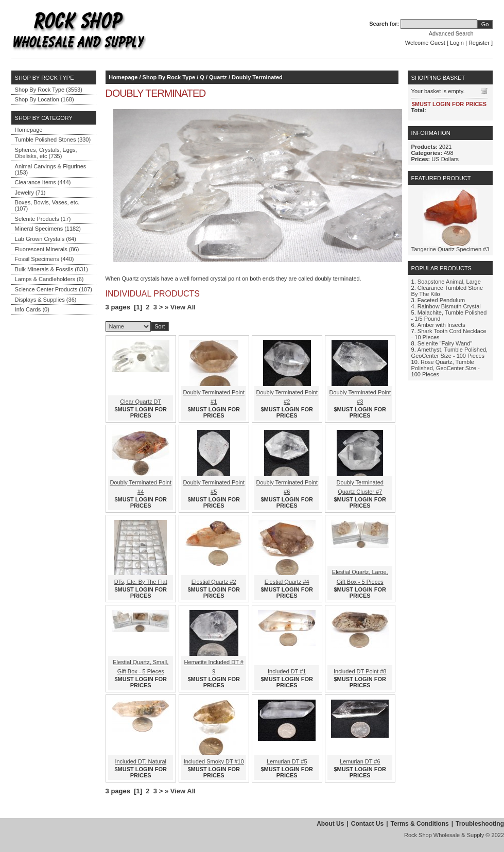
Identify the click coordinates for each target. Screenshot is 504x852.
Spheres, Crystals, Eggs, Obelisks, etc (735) (46, 153)
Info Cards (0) (32, 309)
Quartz (218, 77)
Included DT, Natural (141, 761)
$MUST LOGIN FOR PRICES (141, 412)
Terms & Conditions (420, 824)
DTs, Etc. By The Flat (141, 582)
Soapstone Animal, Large (449, 282)
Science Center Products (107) (54, 289)
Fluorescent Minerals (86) (47, 249)
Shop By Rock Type (169, 77)
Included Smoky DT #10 (214, 761)
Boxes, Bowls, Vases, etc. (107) (47, 205)
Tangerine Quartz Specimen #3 (450, 249)
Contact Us (367, 824)
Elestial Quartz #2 (214, 582)
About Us (330, 824)
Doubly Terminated (257, 77)
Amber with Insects (441, 325)
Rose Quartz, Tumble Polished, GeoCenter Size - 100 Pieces (446, 368)
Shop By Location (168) (45, 99)
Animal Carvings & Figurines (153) (51, 169)
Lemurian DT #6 (360, 761)
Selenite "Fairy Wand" (445, 343)
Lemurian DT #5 (287, 761)
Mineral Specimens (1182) (48, 229)
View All (183, 307)
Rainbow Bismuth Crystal (449, 306)
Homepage (29, 130)
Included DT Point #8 (360, 671)
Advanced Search (451, 33)
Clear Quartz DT (141, 402)
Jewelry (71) (30, 193)
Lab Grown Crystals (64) (46, 239)
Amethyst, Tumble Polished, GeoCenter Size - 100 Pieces (450, 353)
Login (457, 43)
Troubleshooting (480, 824)
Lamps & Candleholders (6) (49, 279)
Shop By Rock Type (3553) (49, 90)
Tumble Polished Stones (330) (53, 140)
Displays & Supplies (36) (46, 300)
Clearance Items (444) (43, 182)
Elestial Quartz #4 (287, 582)
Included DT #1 (287, 671)
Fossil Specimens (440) (45, 259)
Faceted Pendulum (441, 300)
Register (479, 43)
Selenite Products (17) (43, 219)
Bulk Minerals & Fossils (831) (51, 269)
